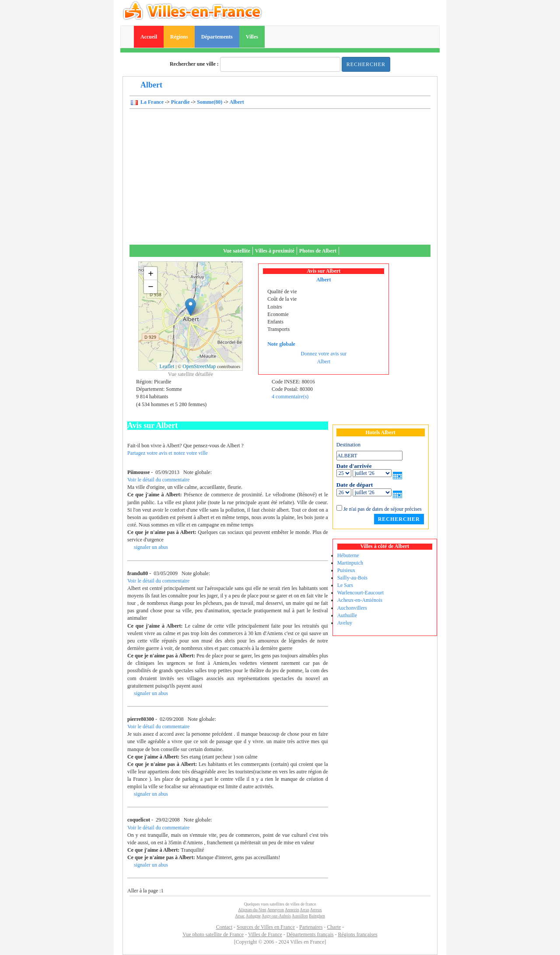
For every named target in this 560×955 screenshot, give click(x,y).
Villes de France (265, 934)
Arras (304, 910)
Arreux (316, 910)
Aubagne (253, 916)
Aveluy (345, 623)
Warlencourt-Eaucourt (360, 593)
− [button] (151, 286)
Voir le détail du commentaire (158, 480)
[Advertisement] (280, 179)
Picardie (180, 102)
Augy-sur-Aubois (276, 916)
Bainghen (317, 916)
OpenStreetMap (199, 366)
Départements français (310, 934)
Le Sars (345, 585)
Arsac (240, 916)
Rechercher (366, 64)
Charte (334, 927)
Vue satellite (237, 251)
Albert (237, 102)
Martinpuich (350, 563)
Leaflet (167, 366)
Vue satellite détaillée (191, 374)
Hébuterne (348, 555)
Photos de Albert (318, 251)
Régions (179, 37)
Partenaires (311, 927)
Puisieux (346, 570)
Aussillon (300, 916)
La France (151, 102)
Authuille (347, 615)
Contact (224, 927)
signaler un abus (151, 547)
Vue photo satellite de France (213, 934)
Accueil (149, 37)
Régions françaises (357, 934)
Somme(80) (210, 102)
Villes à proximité (275, 251)
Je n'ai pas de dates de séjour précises (383, 509)
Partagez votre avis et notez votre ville (168, 453)
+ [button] (151, 273)
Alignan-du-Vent (252, 910)
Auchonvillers (352, 608)
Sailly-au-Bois (352, 578)
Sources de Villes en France (266, 927)
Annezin (292, 910)
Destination (348, 445)
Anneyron (276, 910)
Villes (252, 37)
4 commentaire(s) (290, 397)
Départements (217, 37)
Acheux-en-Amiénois (360, 600)
